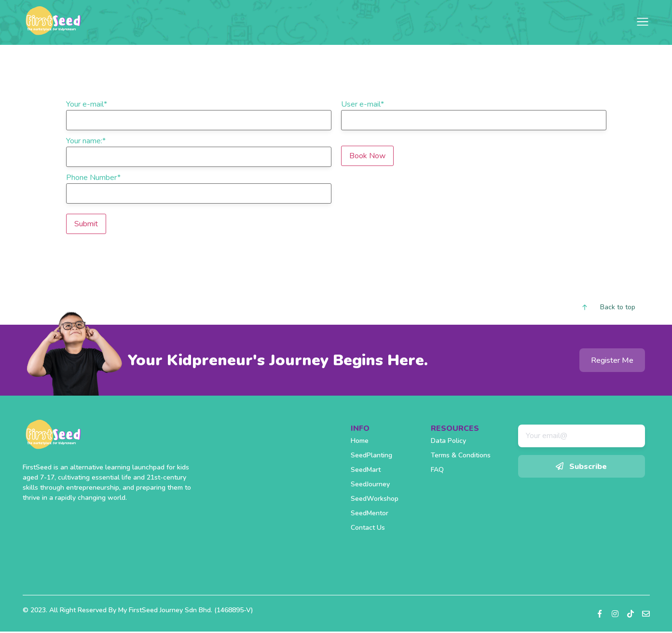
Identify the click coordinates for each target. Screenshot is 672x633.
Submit (86, 224)
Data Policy (448, 441)
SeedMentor (370, 513)
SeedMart (366, 470)
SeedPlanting (371, 455)
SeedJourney (370, 484)
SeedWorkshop (375, 499)
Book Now (367, 156)
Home (360, 441)
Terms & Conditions (461, 455)
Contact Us (368, 528)
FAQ (437, 470)
